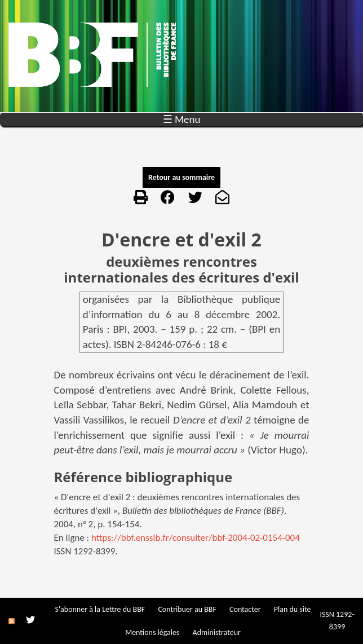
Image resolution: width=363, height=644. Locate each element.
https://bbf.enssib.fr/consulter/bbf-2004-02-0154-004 (196, 538)
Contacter (245, 609)
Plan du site (293, 609)
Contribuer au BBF (187, 609)
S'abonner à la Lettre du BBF (100, 609)
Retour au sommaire (181, 177)
